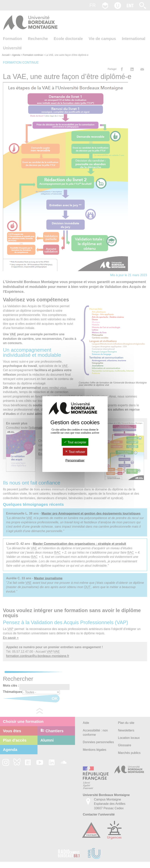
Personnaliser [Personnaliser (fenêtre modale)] (75, 460)
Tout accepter (75, 442)
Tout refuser (75, 452)
